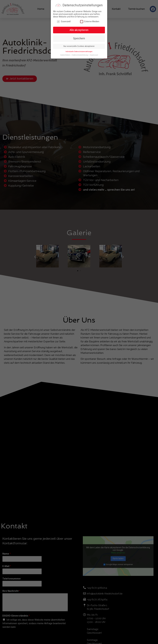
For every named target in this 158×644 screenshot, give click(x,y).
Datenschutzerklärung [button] (80, 55)
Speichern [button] (79, 38)
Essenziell (64, 22)
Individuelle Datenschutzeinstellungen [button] (79, 52)
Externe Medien (90, 22)
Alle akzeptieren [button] (79, 30)
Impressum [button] (94, 55)
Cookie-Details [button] (65, 55)
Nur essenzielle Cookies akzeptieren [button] (79, 46)
